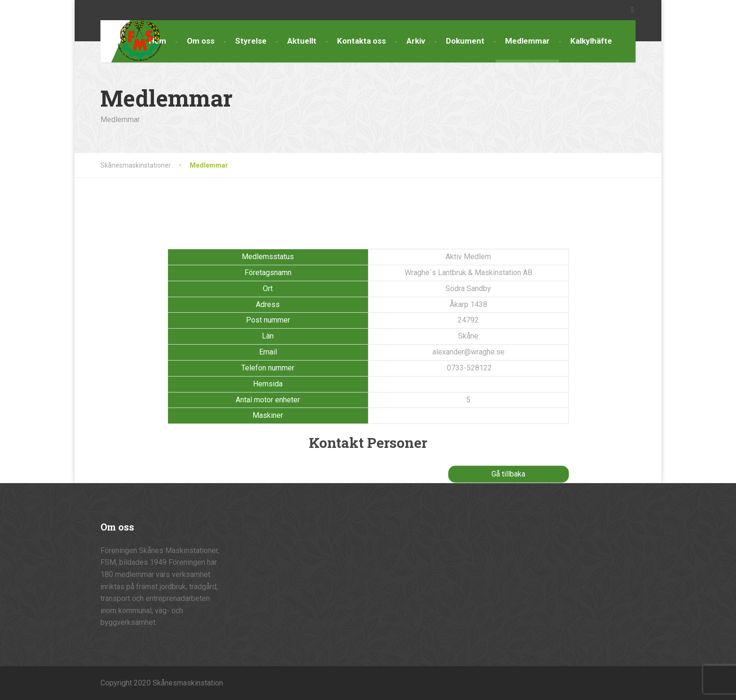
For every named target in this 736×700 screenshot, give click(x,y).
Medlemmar (527, 41)
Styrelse (251, 41)
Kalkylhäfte (591, 41)
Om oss (201, 41)
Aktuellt (302, 41)
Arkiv (416, 41)
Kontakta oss (361, 41)
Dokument (465, 41)
